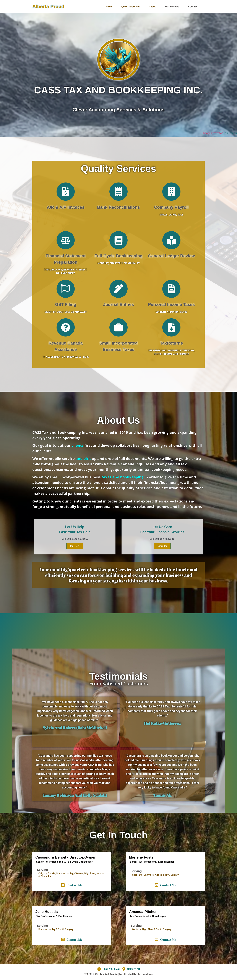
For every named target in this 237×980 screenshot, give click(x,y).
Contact (193, 7)
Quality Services (131, 7)
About (152, 7)
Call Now (75, 546)
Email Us (162, 546)
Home (109, 7)
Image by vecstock (214, 133)
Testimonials (172, 7)
